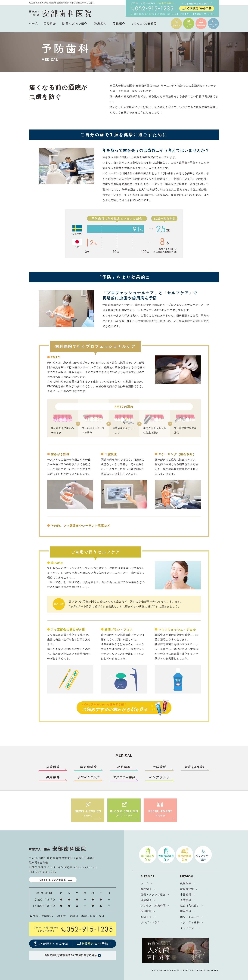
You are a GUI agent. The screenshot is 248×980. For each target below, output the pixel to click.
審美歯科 (53, 777)
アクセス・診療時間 (153, 906)
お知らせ (146, 917)
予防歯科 (159, 767)
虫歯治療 (53, 767)
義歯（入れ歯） (190, 906)
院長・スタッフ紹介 (153, 895)
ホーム (145, 883)
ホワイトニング (190, 917)
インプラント (159, 777)
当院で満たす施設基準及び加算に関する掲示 (73, 956)
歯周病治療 (88, 767)
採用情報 (146, 911)
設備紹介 (146, 900)
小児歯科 (124, 767)
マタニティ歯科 (190, 922)
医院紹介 (146, 889)
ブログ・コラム (150, 922)
